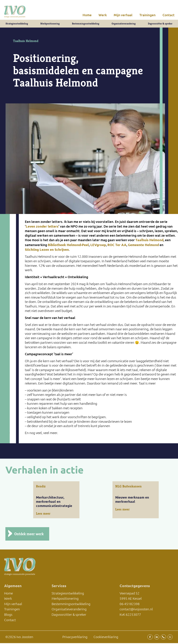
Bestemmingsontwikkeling (86, 24)
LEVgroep (98, 246)
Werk (103, 15)
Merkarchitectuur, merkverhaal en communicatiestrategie (54, 503)
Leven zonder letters (42, 228)
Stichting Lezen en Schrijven (47, 251)
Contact (169, 15)
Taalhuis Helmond (149, 242)
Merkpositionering (50, 24)
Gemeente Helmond (143, 246)
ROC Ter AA (117, 246)
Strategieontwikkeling (16, 24)
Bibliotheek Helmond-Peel (68, 246)
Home (87, 15)
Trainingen (147, 15)
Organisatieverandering (124, 24)
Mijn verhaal (123, 15)
